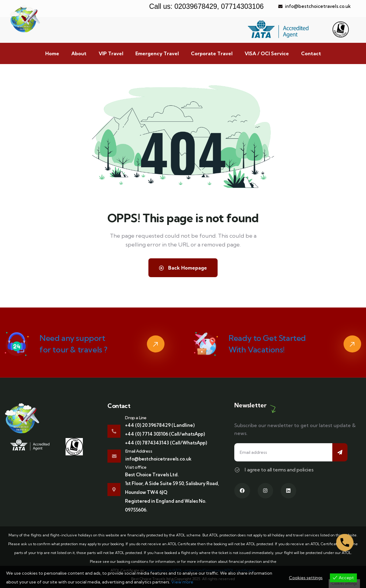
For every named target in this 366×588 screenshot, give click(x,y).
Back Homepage (183, 268)
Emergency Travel (157, 53)
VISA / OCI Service (267, 53)
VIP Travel (111, 53)
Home (52, 53)
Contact (311, 53)
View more (182, 582)
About (79, 53)
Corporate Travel (212, 53)
